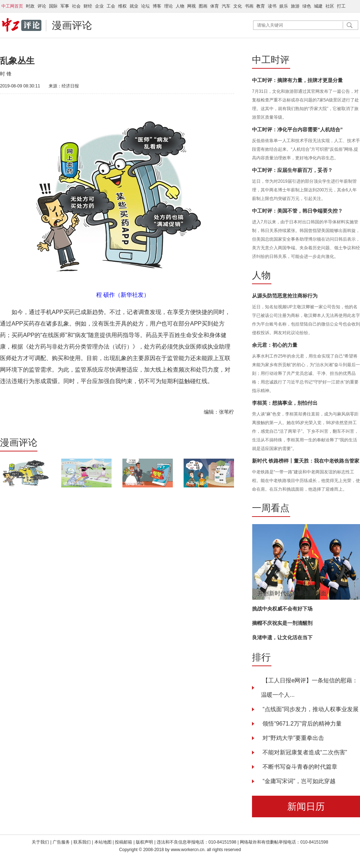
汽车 (226, 6)
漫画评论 (72, 25)
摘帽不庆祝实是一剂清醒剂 (282, 623)
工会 (111, 6)
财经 (88, 6)
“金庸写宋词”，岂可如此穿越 (298, 781)
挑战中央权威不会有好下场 (282, 609)
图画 (203, 6)
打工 (341, 6)
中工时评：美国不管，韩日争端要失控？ (297, 211)
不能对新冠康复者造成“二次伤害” (304, 752)
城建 (318, 6)
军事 (65, 6)
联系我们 (83, 842)
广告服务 (61, 842)
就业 (134, 6)
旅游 (295, 6)
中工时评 (271, 60)
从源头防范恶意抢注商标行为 (285, 296)
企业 (99, 6)
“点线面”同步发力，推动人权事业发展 (310, 709)
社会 (76, 6)
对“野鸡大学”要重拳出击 (292, 738)
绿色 (307, 6)
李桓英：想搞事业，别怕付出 (285, 403)
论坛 (145, 6)
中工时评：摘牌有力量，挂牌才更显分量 (297, 80)
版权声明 (145, 842)
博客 (157, 6)
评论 (42, 6)
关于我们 (40, 842)
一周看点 (271, 508)
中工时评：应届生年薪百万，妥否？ (292, 170)
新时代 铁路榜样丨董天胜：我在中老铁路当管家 (306, 461)
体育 (215, 6)
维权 (122, 6)
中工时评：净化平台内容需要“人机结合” (297, 129)
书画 (249, 6)
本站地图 (103, 842)
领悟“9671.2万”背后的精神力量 (301, 724)
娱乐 (284, 6)
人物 (180, 6)
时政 (30, 6)
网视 (192, 6)
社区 (330, 6)
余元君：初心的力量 (275, 345)
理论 (168, 6)
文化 (238, 6)
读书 (272, 6)
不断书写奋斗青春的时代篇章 (299, 767)
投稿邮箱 (123, 842)
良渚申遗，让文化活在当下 (282, 637)
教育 (261, 6)
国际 (53, 6)
